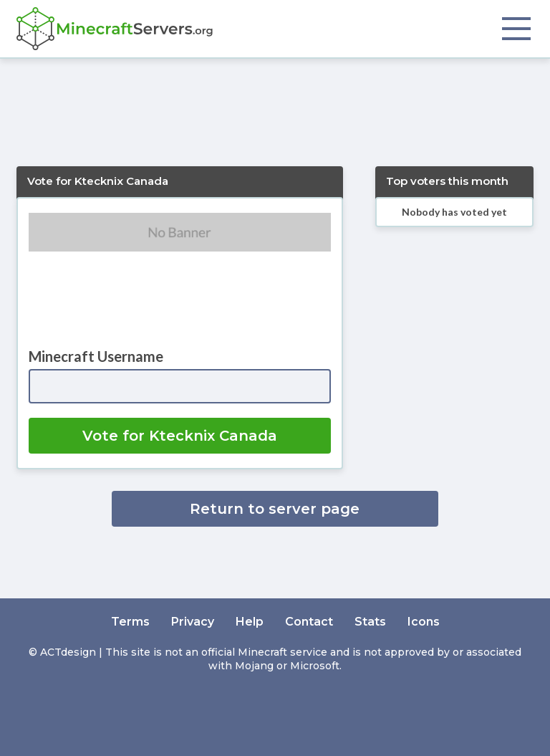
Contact (309, 622)
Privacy (193, 622)
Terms (130, 622)
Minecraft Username (96, 356)
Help (250, 622)
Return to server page (275, 509)
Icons (424, 622)
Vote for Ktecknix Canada (180, 436)
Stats (370, 622)
